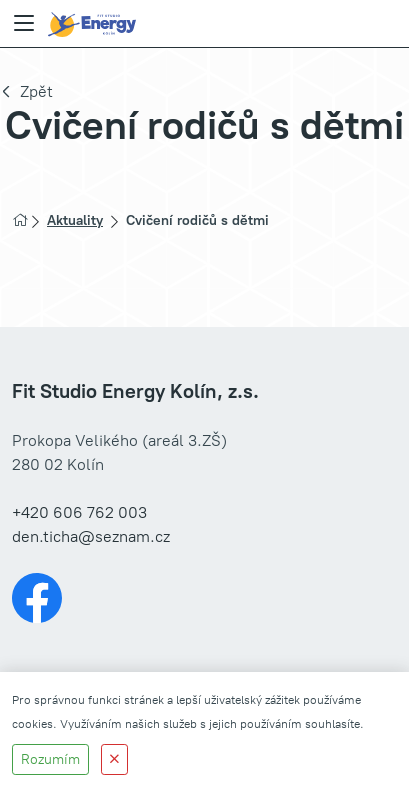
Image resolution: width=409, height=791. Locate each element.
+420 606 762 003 (79, 512)
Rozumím (50, 759)
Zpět (36, 91)
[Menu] (24, 24)
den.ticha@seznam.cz (91, 536)
